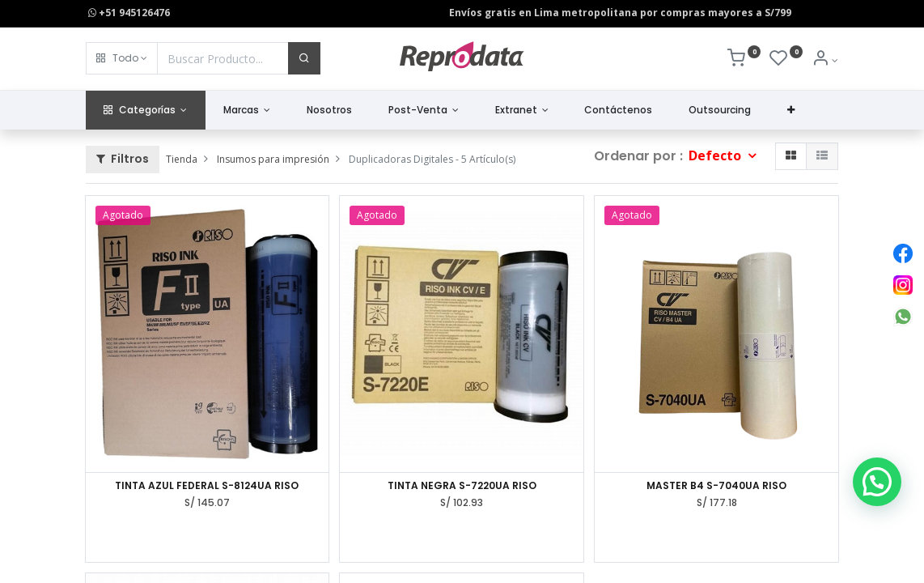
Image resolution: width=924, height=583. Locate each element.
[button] (122, 58)
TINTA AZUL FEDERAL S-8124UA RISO (207, 486)
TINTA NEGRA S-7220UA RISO (462, 486)
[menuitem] (330, 111)
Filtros (123, 159)
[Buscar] (304, 58)
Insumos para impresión (273, 159)
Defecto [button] (716, 155)
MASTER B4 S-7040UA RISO (716, 486)
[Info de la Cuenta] (825, 60)
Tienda (182, 159)
